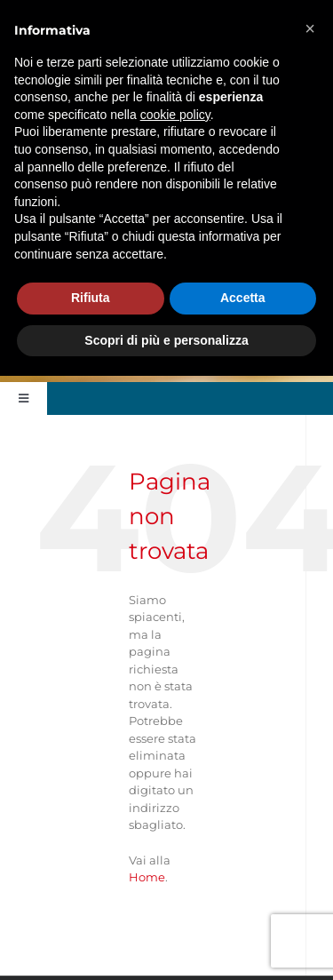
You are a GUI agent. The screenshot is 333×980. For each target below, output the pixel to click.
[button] (310, 28)
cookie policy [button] (175, 115)
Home (147, 877)
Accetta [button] (243, 298)
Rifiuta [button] (91, 298)
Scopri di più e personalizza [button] (166, 340)
